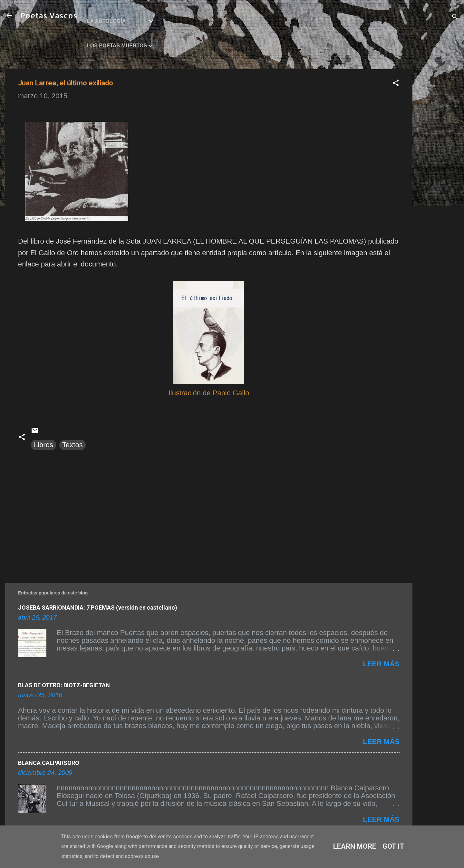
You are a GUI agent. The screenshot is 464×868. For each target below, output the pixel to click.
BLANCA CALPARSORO (49, 763)
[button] (396, 84)
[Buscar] (455, 18)
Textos (72, 445)
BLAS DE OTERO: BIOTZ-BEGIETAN (64, 685)
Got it (393, 846)
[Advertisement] (438, 166)
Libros (43, 445)
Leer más (381, 664)
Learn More (355, 846)
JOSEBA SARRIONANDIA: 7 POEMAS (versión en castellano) (98, 608)
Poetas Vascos (49, 15)
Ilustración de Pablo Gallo (209, 393)
